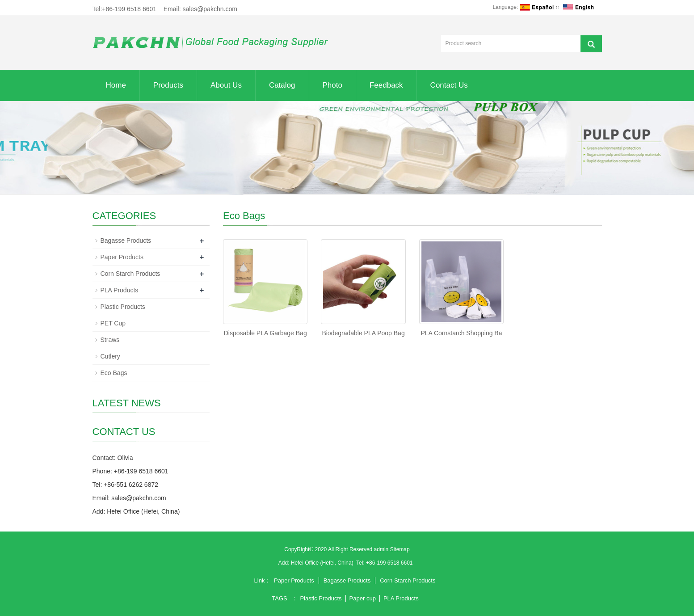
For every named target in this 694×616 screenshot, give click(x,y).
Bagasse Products (126, 240)
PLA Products (120, 290)
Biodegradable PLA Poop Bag (363, 333)
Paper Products (122, 257)
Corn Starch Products (130, 274)
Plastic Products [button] (321, 598)
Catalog (282, 85)
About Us (226, 85)
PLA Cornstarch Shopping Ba (461, 333)
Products (168, 85)
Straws (110, 340)
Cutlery (110, 356)
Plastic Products (123, 307)
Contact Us (449, 85)
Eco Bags (114, 373)
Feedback (386, 85)
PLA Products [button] (401, 598)
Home (116, 85)
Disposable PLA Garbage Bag (265, 333)
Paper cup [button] (363, 598)
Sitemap (400, 549)
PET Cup (113, 323)
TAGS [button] (279, 598)
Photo (332, 85)
